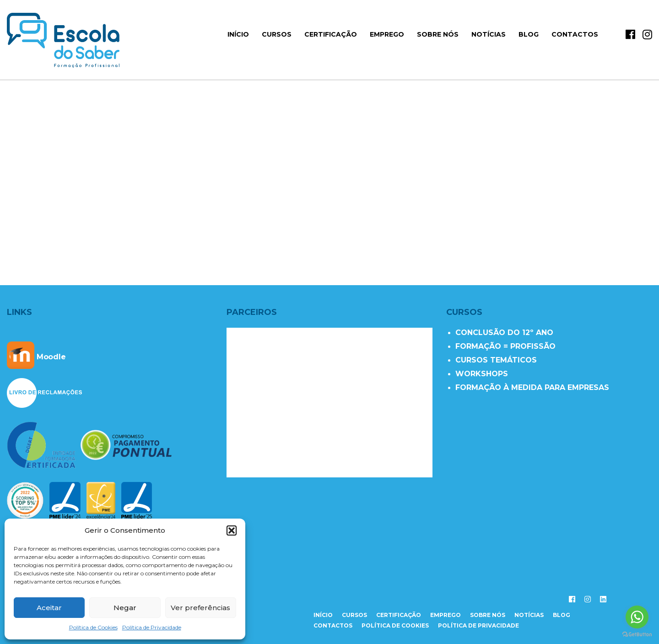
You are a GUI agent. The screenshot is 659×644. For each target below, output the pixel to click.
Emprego (387, 34)
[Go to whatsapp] (637, 617)
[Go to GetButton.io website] (637, 635)
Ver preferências (200, 608)
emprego (446, 615)
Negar (125, 608)
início (238, 34)
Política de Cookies (93, 627)
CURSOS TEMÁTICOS (496, 360)
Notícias (489, 34)
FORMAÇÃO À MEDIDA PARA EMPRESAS (532, 387)
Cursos (277, 34)
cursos (354, 615)
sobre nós (488, 615)
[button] (232, 530)
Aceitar (49, 608)
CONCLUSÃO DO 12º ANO (504, 333)
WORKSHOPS (482, 374)
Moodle (36, 357)
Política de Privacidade (152, 627)
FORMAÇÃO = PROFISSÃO (505, 346)
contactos (333, 625)
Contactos (575, 34)
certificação (399, 615)
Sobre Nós (438, 34)
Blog (529, 34)
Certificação (331, 34)
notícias (529, 615)
